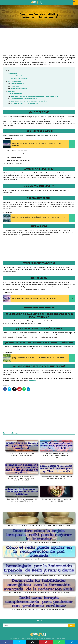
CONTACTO (61, 638)
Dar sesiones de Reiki (17, 84)
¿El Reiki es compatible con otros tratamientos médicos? (29, 101)
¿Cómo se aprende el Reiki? (19, 78)
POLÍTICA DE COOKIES (48, 638)
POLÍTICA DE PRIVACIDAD (30, 638)
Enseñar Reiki (15, 86)
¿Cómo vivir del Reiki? (15, 81)
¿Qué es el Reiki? (13, 73)
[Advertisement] (39, 42)
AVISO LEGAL (15, 638)
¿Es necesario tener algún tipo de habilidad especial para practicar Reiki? (34, 96)
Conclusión (12, 91)
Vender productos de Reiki (19, 89)
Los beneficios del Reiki (18, 76)
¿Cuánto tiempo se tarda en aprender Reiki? (25, 103)
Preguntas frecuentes (15, 94)
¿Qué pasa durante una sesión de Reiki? (24, 99)
